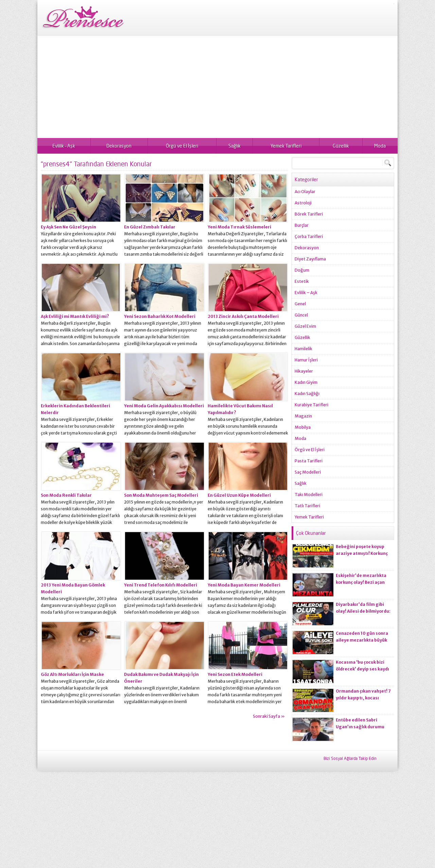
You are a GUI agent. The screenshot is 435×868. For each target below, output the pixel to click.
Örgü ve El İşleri (182, 146)
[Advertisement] (217, 87)
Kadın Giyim (306, 382)
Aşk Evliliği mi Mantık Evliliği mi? (75, 316)
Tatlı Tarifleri (307, 506)
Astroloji (303, 203)
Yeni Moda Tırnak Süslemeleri (239, 227)
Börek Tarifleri (309, 214)
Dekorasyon (119, 146)
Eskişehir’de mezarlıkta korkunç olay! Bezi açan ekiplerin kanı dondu (361, 582)
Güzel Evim (305, 326)
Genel (300, 304)
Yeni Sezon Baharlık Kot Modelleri (160, 316)
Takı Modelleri (309, 495)
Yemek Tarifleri (286, 146)
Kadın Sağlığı (307, 394)
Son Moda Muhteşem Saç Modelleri (161, 495)
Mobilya (303, 427)
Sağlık (234, 146)
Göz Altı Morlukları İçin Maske (72, 674)
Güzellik (341, 146)
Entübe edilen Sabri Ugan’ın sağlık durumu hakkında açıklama (360, 727)
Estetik (302, 281)
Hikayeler (304, 371)
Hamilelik (303, 349)
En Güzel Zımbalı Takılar (150, 227)
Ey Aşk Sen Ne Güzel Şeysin (68, 227)
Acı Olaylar (305, 192)
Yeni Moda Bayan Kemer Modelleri (244, 585)
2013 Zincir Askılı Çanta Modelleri (243, 316)
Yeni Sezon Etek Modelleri (235, 674)
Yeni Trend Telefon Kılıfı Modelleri (161, 585)
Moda (380, 146)
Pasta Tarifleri (309, 461)
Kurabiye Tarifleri (311, 405)
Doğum (302, 270)
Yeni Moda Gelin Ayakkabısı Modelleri (164, 406)
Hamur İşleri (306, 360)
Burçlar (302, 225)
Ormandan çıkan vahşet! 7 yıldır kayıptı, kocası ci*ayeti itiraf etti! (363, 698)
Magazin (303, 416)
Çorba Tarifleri (309, 236)
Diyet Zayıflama (310, 259)
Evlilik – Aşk (64, 146)
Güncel (301, 315)
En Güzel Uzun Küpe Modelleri (239, 495)
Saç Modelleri (308, 472)
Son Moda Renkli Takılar (66, 495)
